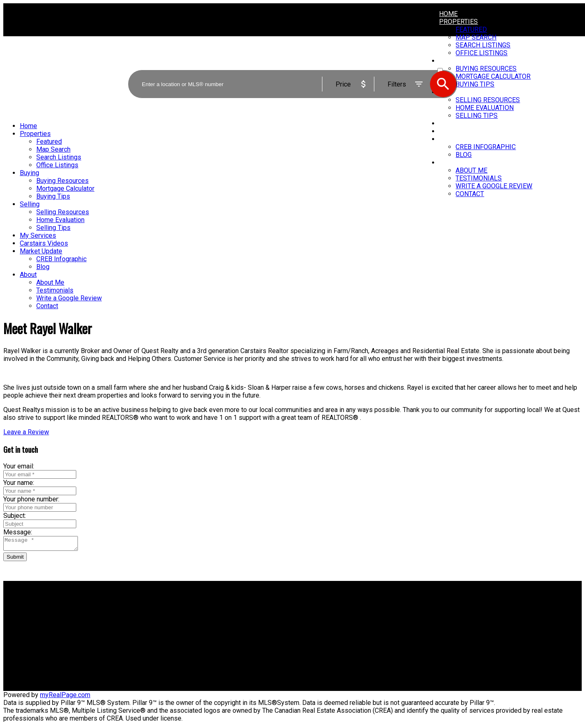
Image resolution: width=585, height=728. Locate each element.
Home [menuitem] (448, 14)
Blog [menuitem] (464, 155)
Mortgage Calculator (180, 622)
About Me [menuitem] (471, 170)
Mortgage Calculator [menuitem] (65, 188)
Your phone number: (31, 499)
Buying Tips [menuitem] (53, 196)
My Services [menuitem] (460, 123)
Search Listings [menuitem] (59, 157)
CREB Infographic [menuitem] (486, 147)
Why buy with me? (177, 614)
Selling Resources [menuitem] (63, 212)
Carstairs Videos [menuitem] (469, 131)
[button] (26, 432)
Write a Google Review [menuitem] (494, 186)
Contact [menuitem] (470, 194)
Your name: (19, 483)
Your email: (19, 466)
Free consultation (324, 630)
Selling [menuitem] (30, 204)
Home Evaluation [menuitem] (60, 220)
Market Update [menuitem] (465, 139)
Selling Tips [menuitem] (477, 116)
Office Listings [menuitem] (57, 165)
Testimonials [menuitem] (479, 178)
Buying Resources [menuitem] (62, 181)
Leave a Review (26, 432)
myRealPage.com (65, 697)
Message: (18, 532)
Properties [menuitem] (458, 22)
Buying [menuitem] (29, 173)
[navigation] (292, 216)
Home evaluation (323, 622)
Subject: (15, 516)
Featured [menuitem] (471, 29)
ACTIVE (447, 63)
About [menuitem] (449, 163)
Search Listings (174, 630)
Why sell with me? (325, 614)
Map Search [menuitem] (53, 149)
